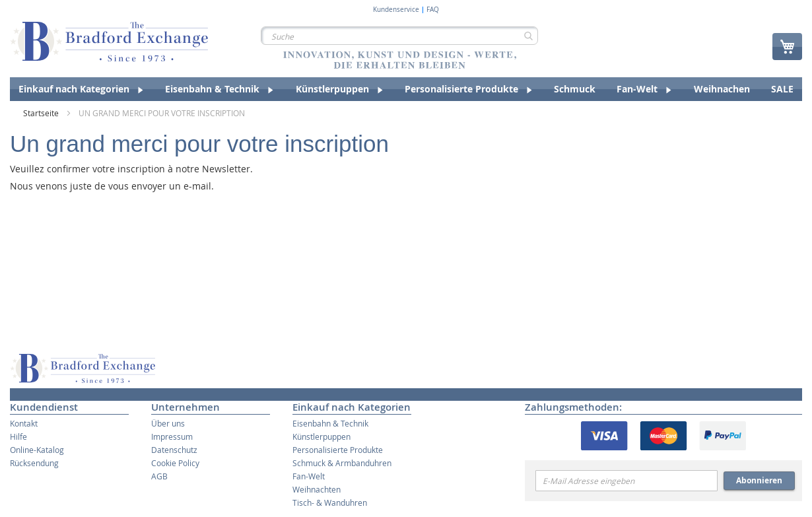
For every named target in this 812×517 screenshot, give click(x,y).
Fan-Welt (309, 476)
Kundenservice (396, 10)
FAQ (433, 10)
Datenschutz (174, 450)
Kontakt (24, 423)
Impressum (172, 436)
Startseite (42, 113)
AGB (159, 476)
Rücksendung (34, 463)
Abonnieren (759, 480)
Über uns (168, 423)
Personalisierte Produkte (338, 450)
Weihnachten (317, 489)
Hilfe (18, 436)
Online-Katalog (37, 450)
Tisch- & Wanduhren (330, 502)
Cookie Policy (175, 463)
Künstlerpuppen (321, 436)
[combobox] (399, 36)
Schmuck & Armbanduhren (342, 463)
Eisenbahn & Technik (330, 423)
